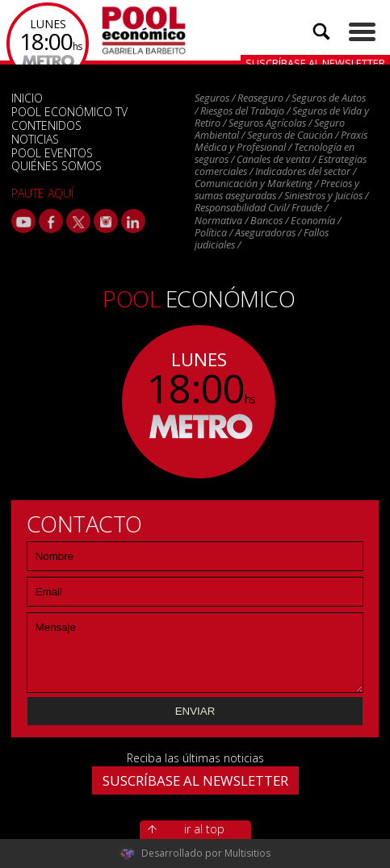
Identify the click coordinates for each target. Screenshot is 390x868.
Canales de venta (273, 159)
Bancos (266, 221)
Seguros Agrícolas (267, 123)
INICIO (27, 98)
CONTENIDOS (46, 125)
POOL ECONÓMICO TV (69, 112)
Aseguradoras (265, 233)
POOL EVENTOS (52, 153)
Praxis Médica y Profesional (281, 141)
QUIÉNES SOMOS (57, 166)
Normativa (218, 221)
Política (211, 233)
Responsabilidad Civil (240, 208)
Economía (313, 221)
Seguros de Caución (290, 135)
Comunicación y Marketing (254, 184)
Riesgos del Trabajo (242, 111)
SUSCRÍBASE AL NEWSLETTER (195, 780)
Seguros (212, 98)
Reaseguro (260, 98)
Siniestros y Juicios (323, 196)
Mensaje (195, 653)
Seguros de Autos (329, 98)
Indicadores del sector (303, 171)
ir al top (204, 829)
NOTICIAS (35, 139)
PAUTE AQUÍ (42, 193)
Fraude (307, 208)
